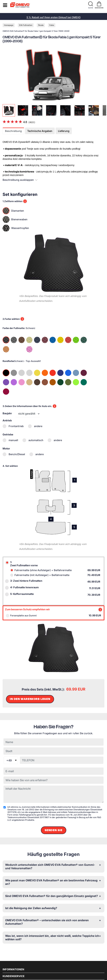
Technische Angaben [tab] (40, 131)
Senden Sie (54, 830)
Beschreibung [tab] (13, 131)
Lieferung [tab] (64, 131)
